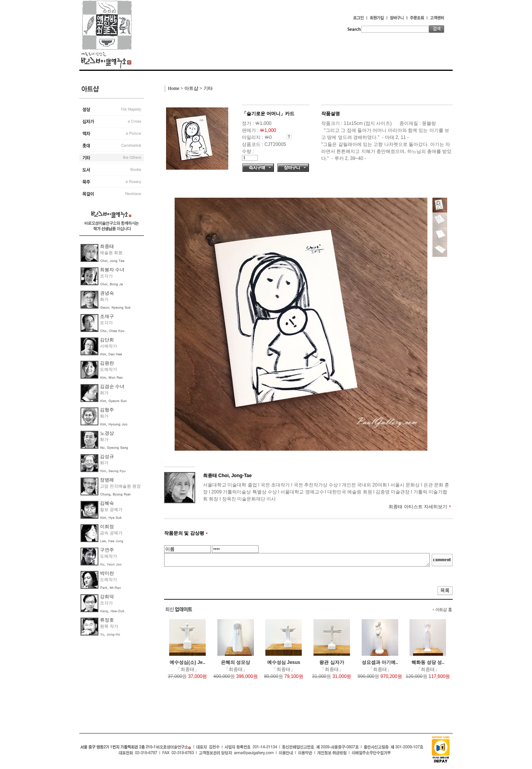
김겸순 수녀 (112, 386)
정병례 (107, 480)
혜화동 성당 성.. (428, 662)
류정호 (107, 620)
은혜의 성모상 (235, 662)
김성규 (107, 456)
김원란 (107, 363)
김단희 (107, 340)
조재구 (107, 316)
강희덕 (107, 597)
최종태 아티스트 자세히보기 (418, 507)
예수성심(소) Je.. (187, 662)
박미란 (107, 573)
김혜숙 (107, 503)
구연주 (107, 550)
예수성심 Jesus (284, 662)
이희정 (107, 527)
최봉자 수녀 (112, 270)
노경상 (107, 433)
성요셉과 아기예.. (380, 662)
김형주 (107, 410)
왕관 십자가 (332, 662)
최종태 (107, 246)
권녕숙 (107, 293)
